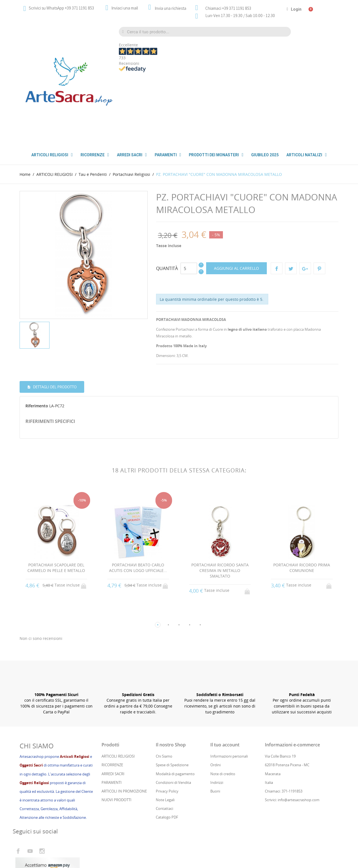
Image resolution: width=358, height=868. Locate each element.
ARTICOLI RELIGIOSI (118, 687)
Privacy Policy (167, 722)
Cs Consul (64, 841)
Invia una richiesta (170, 8)
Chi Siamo (164, 687)
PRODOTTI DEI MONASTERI (216, 155)
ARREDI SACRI (113, 704)
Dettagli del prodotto (54, 317)
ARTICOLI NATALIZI (307, 155)
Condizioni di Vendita (173, 713)
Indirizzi (217, 713)
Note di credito (223, 704)
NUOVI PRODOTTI (116, 730)
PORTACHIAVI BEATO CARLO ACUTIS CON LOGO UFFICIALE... (138, 498)
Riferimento (37, 336)
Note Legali (165, 730)
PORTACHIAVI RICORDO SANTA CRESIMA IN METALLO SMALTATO (220, 501)
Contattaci (164, 739)
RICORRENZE (112, 695)
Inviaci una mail (125, 8)
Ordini (215, 695)
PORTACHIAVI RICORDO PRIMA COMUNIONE (302, 498)
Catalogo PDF (167, 748)
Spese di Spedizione (172, 695)
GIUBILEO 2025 (265, 155)
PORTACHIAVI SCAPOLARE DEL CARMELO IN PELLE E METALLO (56, 498)
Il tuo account (225, 675)
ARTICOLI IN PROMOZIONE (124, 722)
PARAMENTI (168, 155)
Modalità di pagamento (175, 704)
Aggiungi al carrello (236, 198)
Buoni (215, 722)
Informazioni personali (229, 687)
